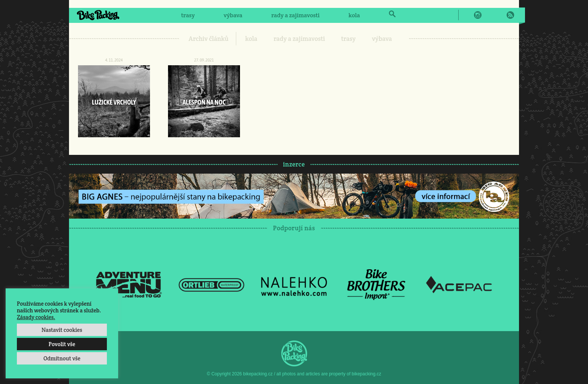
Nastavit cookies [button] (62, 330)
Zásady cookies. (36, 317)
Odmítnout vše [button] (62, 358)
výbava (233, 15)
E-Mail (499, 15)
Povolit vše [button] (62, 344)
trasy (188, 15)
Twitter (489, 15)
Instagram (478, 15)
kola (354, 15)
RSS (510, 15)
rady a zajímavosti (296, 15)
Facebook (467, 15)
